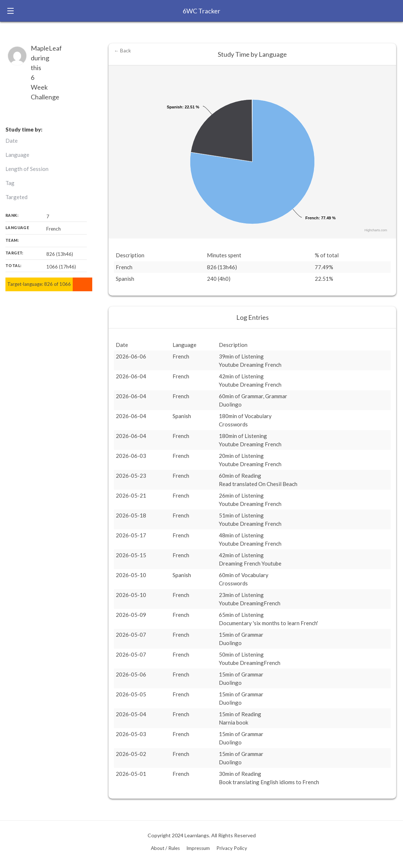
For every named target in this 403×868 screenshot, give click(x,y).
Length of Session (27, 169)
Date (12, 141)
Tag (10, 183)
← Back (122, 51)
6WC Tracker (201, 11)
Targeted (16, 197)
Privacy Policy (232, 848)
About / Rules (165, 848)
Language (17, 155)
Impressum (198, 848)
